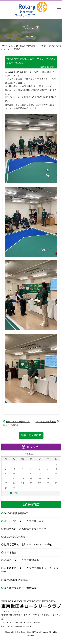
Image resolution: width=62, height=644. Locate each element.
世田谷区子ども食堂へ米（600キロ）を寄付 (28, 545)
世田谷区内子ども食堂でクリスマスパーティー (30, 529)
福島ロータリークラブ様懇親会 (21, 560)
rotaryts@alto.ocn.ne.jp (21, 626)
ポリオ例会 (10, 552)
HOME (4, 46)
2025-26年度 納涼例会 (16, 580)
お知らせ (14, 46)
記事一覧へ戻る (30, 435)
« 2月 (16, 493)
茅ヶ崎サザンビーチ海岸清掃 (20, 588)
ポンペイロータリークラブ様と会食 (24, 521)
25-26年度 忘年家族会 (16, 537)
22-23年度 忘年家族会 (46, 422)
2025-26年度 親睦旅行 (16, 513)
